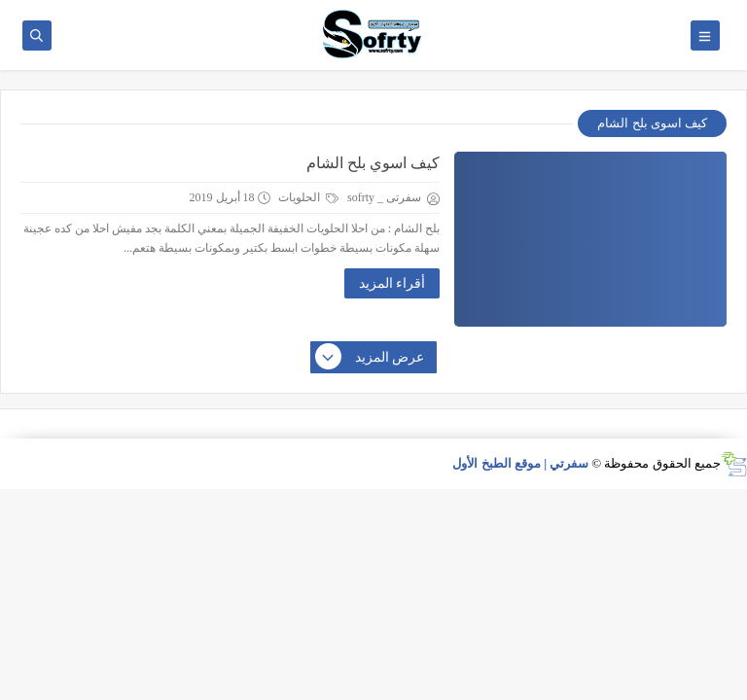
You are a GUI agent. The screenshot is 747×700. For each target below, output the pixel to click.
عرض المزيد (371, 358)
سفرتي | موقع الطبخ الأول (520, 463)
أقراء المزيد (392, 283)
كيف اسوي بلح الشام (373, 163)
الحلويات (308, 197)
